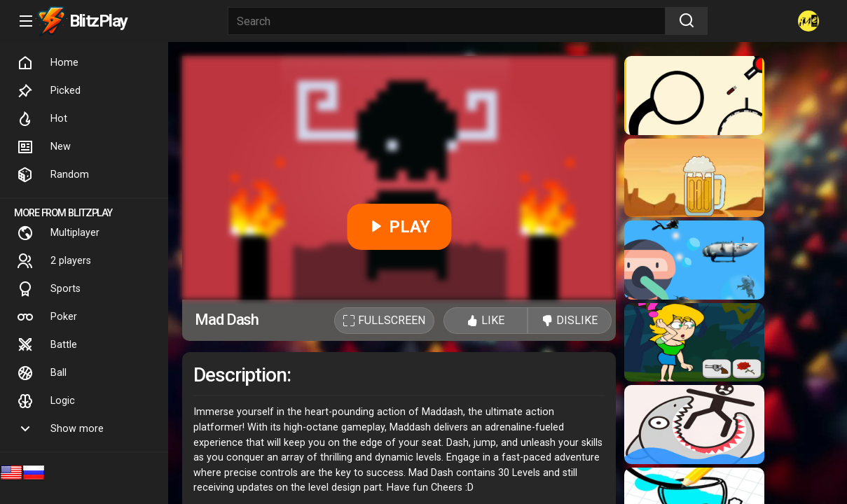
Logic (46, 401)
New (44, 147)
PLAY (399, 227)
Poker (47, 317)
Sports (49, 289)
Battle (47, 345)
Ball (42, 373)
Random (53, 175)
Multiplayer (58, 233)
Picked (49, 91)
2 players (54, 261)
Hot (42, 119)
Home (48, 63)
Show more (60, 429)
